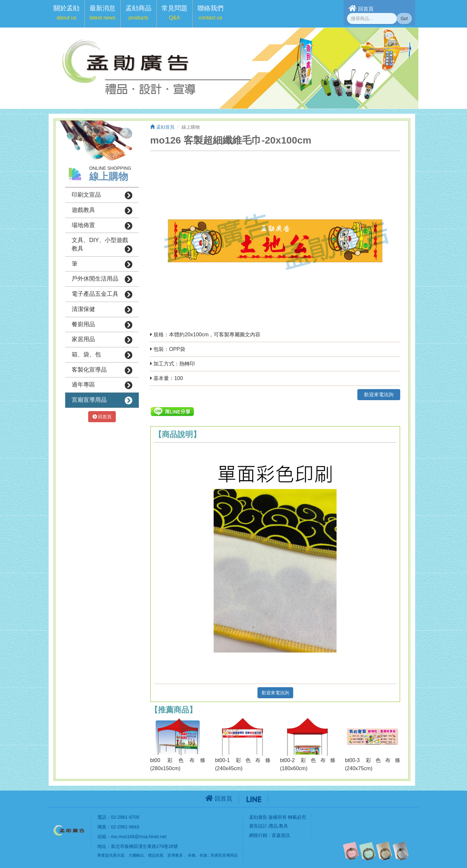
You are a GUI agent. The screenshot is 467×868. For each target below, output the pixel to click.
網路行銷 (258, 835)
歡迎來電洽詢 (379, 394)
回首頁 (361, 8)
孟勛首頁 (162, 127)
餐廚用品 (102, 325)
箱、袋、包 (102, 355)
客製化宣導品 (102, 370)
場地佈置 (102, 226)
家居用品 (102, 340)
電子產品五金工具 (102, 295)
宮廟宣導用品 (102, 400)
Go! (404, 18)
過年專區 (102, 385)
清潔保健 (102, 310)
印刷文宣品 (102, 195)
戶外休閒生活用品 (102, 279)
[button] (66, 14)
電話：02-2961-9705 (118, 817)
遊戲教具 (102, 211)
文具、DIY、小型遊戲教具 (102, 245)
